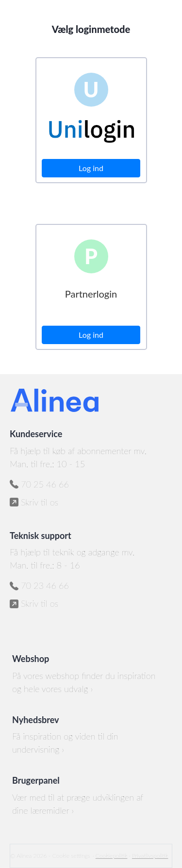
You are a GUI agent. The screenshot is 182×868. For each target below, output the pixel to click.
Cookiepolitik (112, 856)
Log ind (91, 168)
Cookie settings (71, 856)
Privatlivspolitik (150, 856)
